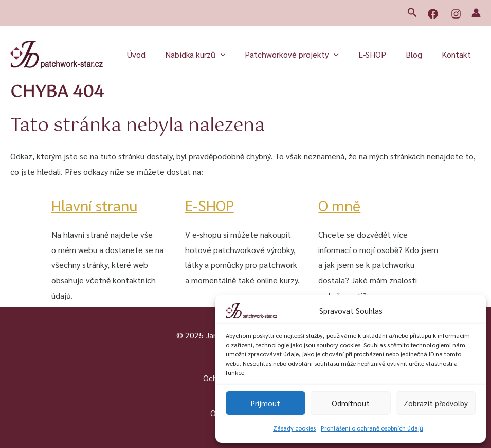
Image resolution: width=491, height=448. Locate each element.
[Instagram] (456, 14)
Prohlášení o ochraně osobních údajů (372, 428)
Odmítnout (351, 403)
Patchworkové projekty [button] (303, 55)
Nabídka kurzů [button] (209, 55)
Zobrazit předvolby (436, 403)
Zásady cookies (294, 428)
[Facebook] (433, 14)
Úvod (153, 54)
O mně (340, 205)
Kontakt (458, 54)
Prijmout (266, 403)
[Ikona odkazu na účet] (476, 13)
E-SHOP (380, 54)
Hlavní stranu (96, 205)
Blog (419, 54)
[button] (412, 13)
